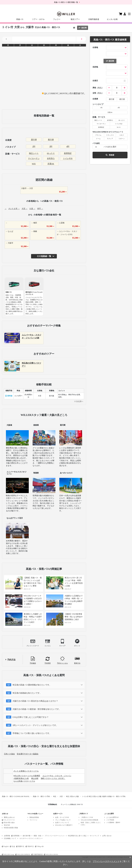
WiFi (34, 164)
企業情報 (7, 836)
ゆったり (51, 153)
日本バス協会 (9, 754)
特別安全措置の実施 (11, 828)
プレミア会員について (63, 820)
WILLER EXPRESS (24, 854)
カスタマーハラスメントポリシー (31, 838)
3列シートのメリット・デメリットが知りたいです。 (35, 725)
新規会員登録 (34, 817)
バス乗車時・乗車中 (113, 823)
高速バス (20, 19)
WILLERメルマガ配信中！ (64, 825)
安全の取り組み (9, 823)
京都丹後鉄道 (94, 19)
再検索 (110, 155)
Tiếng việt (40, 846)
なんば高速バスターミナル (24, 781)
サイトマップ (94, 836)
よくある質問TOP (112, 817)
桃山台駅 (35, 778)
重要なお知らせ (9, 817)
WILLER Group (9, 854)
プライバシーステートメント (55, 836)
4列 (68, 146)
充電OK (51, 164)
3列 (51, 146)
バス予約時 (110, 820)
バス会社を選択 (110, 147)
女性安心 (51, 158)
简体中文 (31, 846)
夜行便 (51, 140)
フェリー (57, 19)
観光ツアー (75, 19)
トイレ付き (68, 158)
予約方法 (11, 660)
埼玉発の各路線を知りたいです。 (27, 693)
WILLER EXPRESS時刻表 (89, 820)
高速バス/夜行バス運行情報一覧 (66, 2)
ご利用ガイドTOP (87, 817)
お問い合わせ (107, 836)
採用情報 (16, 836)
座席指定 (68, 153)
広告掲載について (10, 838)
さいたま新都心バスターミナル (26, 771)
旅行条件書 (27, 836)
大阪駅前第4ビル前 (21, 778)
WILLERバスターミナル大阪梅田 (27, 776)
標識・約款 (38, 836)
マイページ (33, 820)
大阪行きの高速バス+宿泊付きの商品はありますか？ (35, 701)
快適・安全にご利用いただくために (91, 824)
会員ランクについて (62, 823)
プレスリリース (9, 820)
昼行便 (34, 140)
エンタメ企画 (112, 19)
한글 (13, 846)
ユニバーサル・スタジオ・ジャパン (57, 776)
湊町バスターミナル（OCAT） (53, 778)
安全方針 (7, 825)
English (6, 846)
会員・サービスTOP (62, 817)
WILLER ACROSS (52, 854)
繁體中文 (21, 846)
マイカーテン (34, 158)
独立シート (34, 153)
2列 (34, 146)
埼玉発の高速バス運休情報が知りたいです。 (32, 685)
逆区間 (83, 28)
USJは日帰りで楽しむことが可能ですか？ (31, 717)
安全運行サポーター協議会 (28, 754)
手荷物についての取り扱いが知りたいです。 (32, 733)
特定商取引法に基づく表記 (77, 836)
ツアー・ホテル (38, 19)
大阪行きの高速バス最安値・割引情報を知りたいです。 (37, 709)
